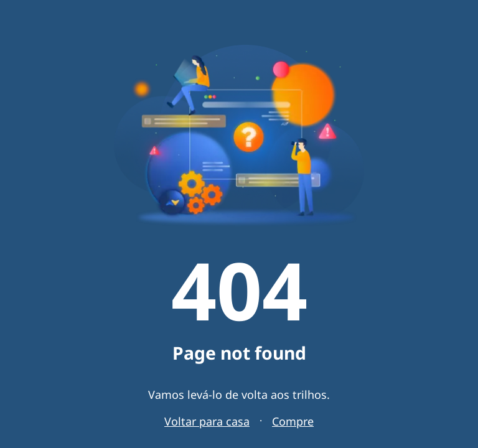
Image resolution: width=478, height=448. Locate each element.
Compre (293, 421)
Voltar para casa (207, 421)
